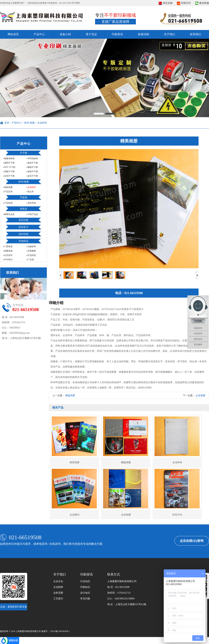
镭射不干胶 (32, 172)
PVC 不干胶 (9, 167)
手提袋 (24, 197)
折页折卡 (24, 227)
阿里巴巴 (184, 3)
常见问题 (85, 599)
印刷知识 (85, 587)
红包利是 (31, 255)
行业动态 (85, 581)
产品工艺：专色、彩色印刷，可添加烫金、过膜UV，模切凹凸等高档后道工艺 (92, 320)
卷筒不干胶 (32, 163)
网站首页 (13, 34)
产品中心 (39, 34)
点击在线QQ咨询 (192, 541)
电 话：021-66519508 (118, 587)
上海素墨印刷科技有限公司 (122, 581)
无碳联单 (31, 247)
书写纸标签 (32, 158)
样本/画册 (29, 123)
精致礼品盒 (9, 214)
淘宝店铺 (166, 3)
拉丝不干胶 (9, 176)
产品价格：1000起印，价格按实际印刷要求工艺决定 (79, 325)
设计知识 (85, 593)
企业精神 (58, 587)
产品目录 (8, 192)
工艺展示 (58, 599)
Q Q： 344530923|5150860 (121, 599)
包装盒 (24, 209)
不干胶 (24, 153)
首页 (7, 123)
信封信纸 (24, 234)
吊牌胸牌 (31, 251)
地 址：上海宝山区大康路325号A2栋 (127, 604)
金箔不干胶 (32, 176)
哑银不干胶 (32, 167)
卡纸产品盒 (32, 214)
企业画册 (200, 395)
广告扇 (30, 260)
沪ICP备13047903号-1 (60, 631)
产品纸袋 (8, 203)
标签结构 (144, 34)
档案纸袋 (8, 251)
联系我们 (196, 34)
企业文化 (58, 581)
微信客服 (202, 3)
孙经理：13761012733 (119, 593)
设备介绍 (65, 34)
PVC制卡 (8, 260)
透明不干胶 (9, 163)
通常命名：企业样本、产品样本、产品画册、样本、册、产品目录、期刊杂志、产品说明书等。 (102, 335)
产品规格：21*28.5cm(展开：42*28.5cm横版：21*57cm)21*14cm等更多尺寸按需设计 (97, 309)
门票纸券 (8, 247)
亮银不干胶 (9, 172)
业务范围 (58, 593)
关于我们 (169, 34)
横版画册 (70, 395)
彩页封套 (24, 220)
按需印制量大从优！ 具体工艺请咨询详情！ (74, 330)
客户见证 (91, 34)
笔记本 (30, 192)
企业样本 (42, 123)
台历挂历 (8, 255)
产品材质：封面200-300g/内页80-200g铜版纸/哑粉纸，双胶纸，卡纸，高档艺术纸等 (96, 314)
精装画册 (8, 187)
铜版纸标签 (9, 158)
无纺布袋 (31, 203)
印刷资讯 (117, 34)
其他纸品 (24, 241)
